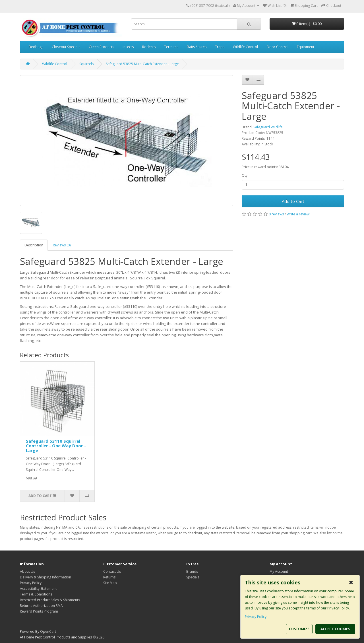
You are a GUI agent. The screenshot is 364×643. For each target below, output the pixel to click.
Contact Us (112, 571)
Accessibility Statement (38, 589)
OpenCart (48, 631)
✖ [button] (351, 582)
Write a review (298, 214)
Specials (193, 577)
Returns (109, 577)
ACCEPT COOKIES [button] (335, 629)
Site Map (110, 583)
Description (34, 245)
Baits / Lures (197, 47)
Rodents (149, 47)
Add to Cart (293, 201)
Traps (220, 47)
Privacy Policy (31, 583)
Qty (245, 175)
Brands (192, 571)
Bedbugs (36, 47)
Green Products (101, 47)
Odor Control (277, 47)
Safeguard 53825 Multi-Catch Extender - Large (142, 64)
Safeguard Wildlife (268, 127)
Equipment (306, 47)
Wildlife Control (245, 47)
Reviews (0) (62, 245)
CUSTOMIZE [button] (299, 629)
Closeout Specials (66, 47)
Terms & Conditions (36, 594)
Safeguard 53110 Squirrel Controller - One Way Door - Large (56, 446)
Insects (128, 47)
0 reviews (276, 214)
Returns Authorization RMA (41, 606)
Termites (171, 47)
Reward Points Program (39, 611)
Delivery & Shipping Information (45, 577)
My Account (279, 571)
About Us (27, 571)
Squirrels (86, 64)
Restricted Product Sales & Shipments (50, 600)
